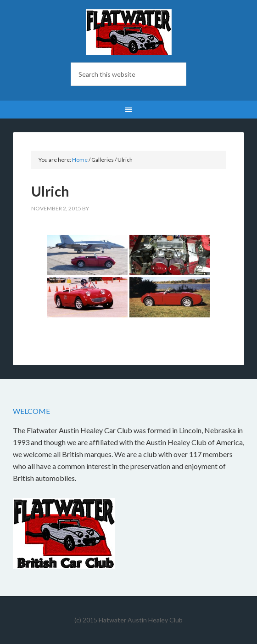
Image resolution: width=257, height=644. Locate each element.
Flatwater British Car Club (128, 32)
